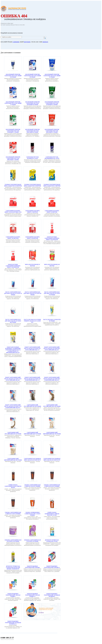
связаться (45, 42)
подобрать (41, 613)
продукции (27, 42)
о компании (16, 42)
